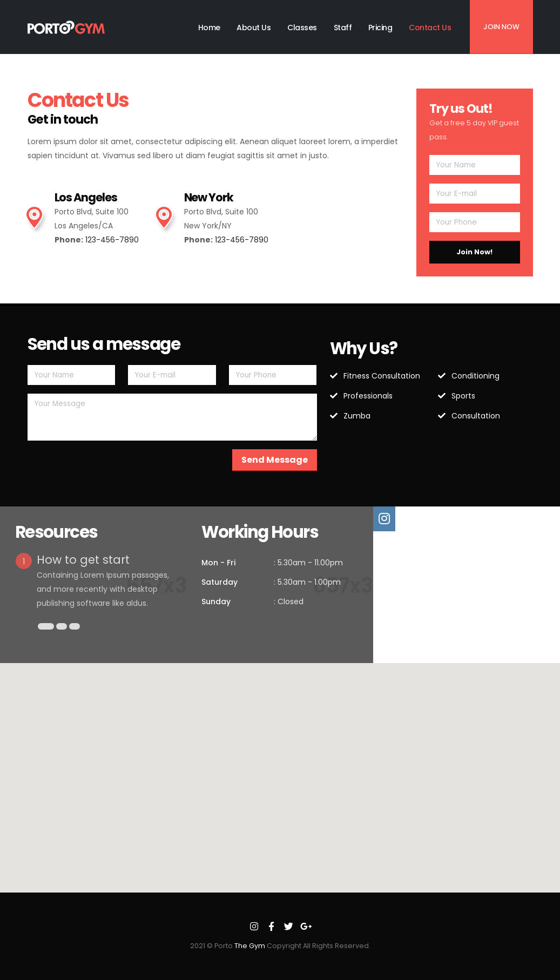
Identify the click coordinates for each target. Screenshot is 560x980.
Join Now (501, 27)
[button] (46, 626)
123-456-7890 (112, 240)
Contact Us (430, 28)
